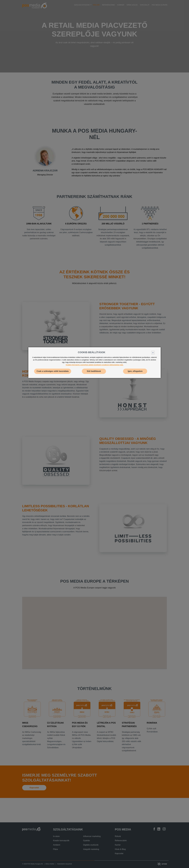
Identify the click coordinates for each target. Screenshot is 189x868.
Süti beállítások (94, 371)
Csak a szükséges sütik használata (53, 371)
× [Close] (153, 353)
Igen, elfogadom (135, 371)
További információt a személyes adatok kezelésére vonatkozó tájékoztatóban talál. (94, 365)
